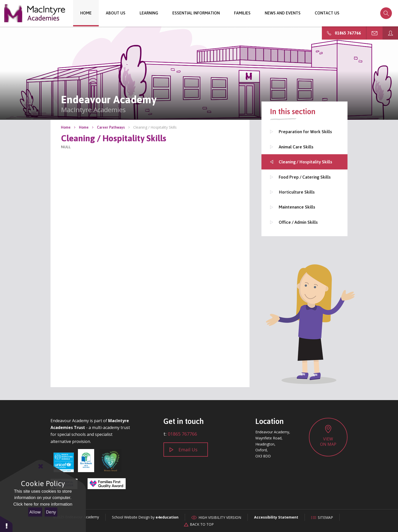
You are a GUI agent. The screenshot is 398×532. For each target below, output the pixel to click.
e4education (167, 517)
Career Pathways (111, 127)
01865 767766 (182, 434)
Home (66, 127)
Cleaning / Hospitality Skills (155, 127)
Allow (35, 512)
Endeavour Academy (35, 13)
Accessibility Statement (276, 517)
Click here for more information (43, 504)
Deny (51, 512)
